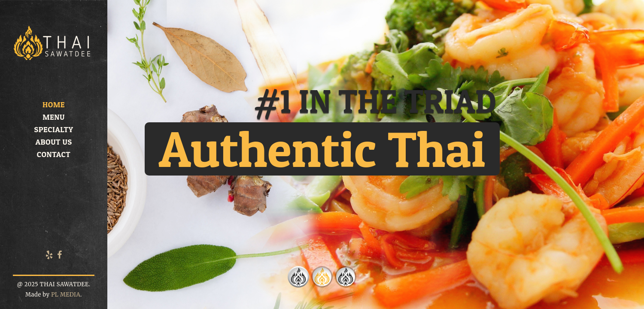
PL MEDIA (66, 295)
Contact (54, 154)
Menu (54, 117)
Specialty (53, 129)
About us (53, 142)
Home (54, 105)
